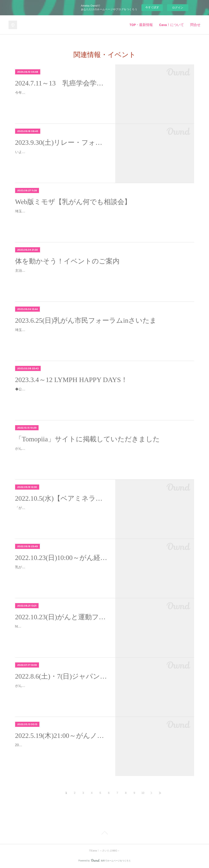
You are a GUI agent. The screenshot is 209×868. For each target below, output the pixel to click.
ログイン (178, 8)
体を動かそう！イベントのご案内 (67, 261)
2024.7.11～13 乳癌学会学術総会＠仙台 (61, 83)
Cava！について (172, 25)
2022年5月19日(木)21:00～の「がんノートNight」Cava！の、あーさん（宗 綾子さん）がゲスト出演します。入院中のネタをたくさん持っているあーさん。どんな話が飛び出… (61, 751)
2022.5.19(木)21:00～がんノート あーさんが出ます (61, 736)
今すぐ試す (152, 7)
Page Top (104, 834)
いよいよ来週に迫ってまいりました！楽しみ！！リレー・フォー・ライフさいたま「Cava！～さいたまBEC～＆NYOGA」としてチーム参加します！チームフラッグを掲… (61, 158)
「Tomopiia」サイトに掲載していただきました (87, 439)
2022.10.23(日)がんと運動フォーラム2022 (61, 617)
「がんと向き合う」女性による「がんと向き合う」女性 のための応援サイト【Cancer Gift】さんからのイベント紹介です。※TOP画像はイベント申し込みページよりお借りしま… (61, 514)
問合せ (195, 25)
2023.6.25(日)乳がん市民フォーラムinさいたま (86, 320)
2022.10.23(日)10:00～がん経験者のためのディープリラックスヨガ (61, 558)
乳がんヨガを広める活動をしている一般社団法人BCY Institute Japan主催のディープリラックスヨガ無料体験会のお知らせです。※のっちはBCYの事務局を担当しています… (61, 573)
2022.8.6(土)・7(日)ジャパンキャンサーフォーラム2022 (61, 676)
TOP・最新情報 (141, 25)
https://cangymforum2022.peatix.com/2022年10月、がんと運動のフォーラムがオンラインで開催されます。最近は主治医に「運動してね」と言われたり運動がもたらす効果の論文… (61, 633)
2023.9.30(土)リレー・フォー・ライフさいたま (61, 142)
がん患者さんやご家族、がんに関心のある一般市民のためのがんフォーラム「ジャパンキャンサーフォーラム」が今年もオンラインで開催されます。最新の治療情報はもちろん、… (61, 692)
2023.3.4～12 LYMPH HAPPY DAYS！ (71, 380)
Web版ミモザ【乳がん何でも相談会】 (73, 202)
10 (143, 793)
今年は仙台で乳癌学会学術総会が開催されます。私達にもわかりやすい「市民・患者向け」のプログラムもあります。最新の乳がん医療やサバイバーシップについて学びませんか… (61, 99)
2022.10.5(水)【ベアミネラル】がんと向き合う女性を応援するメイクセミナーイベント (61, 498)
